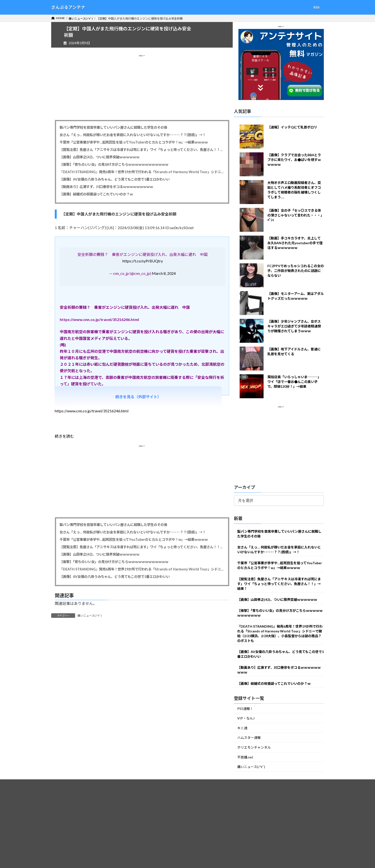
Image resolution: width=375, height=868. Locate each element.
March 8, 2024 (164, 273)
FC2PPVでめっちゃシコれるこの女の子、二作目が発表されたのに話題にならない (296, 271)
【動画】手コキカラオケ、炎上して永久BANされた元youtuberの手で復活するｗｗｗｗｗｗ (295, 243)
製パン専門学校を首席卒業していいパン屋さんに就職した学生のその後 (113, 127)
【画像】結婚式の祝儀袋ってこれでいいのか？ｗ (96, 194)
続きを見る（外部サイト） (138, 397)
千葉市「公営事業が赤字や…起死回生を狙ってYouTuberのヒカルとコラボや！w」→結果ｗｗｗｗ (134, 142)
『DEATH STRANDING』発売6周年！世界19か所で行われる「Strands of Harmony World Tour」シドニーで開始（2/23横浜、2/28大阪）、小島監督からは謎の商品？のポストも (142, 172)
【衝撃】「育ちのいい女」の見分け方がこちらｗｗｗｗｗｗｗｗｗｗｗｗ (114, 164)
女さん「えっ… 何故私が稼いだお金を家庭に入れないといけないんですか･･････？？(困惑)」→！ (133, 135)
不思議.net (245, 757)
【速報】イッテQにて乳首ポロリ (292, 127)
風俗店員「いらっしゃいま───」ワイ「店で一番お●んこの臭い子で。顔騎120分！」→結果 (294, 382)
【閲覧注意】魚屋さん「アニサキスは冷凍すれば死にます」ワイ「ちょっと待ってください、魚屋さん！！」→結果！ (142, 150)
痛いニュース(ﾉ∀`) (90, 616)
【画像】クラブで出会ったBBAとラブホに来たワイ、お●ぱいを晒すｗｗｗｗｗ (294, 160)
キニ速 (242, 728)
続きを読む (64, 436)
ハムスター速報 (249, 738)
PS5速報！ (245, 709)
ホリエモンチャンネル (254, 747)
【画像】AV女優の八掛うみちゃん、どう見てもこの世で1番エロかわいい (115, 179)
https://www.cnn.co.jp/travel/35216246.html (92, 411)
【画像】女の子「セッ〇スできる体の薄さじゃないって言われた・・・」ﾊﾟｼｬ (296, 215)
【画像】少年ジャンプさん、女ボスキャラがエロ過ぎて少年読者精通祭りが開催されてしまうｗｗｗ (294, 326)
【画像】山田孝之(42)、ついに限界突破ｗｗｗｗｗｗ (99, 157)
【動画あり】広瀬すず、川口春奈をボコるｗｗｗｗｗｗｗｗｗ (106, 187)
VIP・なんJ (246, 718)
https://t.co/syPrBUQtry (143, 261)
